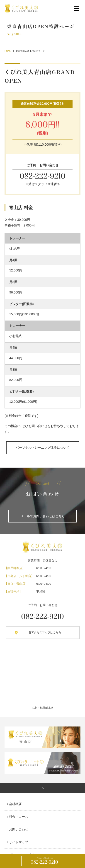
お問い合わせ (19, 829)
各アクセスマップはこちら (45, 632)
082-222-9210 (44, 861)
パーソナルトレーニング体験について (43, 448)
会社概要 (15, 804)
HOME (8, 51)
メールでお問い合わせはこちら (43, 516)
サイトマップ (19, 842)
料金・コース (19, 817)
